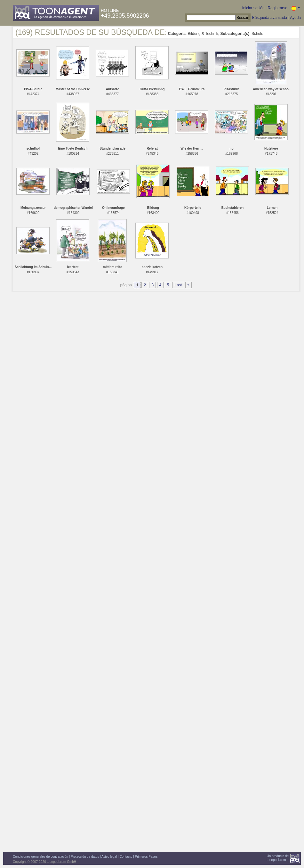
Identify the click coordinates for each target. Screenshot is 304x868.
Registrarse (277, 8)
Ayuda (295, 18)
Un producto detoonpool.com (278, 858)
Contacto (126, 857)
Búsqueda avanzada (270, 18)
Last (178, 285)
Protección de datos (85, 857)
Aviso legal (109, 857)
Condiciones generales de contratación (40, 857)
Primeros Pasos (146, 857)
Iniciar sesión (253, 8)
